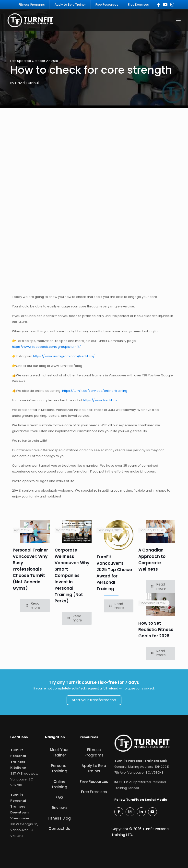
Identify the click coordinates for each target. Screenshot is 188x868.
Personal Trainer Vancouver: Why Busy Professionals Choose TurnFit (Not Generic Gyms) (30, 569)
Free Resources (94, 782)
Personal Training (59, 768)
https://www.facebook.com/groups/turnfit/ (46, 347)
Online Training (59, 784)
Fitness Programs (94, 753)
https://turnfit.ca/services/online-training (95, 391)
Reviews (59, 808)
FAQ (59, 797)
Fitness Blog (59, 818)
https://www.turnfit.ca (100, 400)
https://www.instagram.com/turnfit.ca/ (64, 356)
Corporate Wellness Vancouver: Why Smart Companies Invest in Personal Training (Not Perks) (72, 576)
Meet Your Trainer (59, 753)
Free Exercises (94, 792)
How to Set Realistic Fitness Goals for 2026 (156, 630)
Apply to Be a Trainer (94, 768)
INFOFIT (120, 782)
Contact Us (59, 829)
